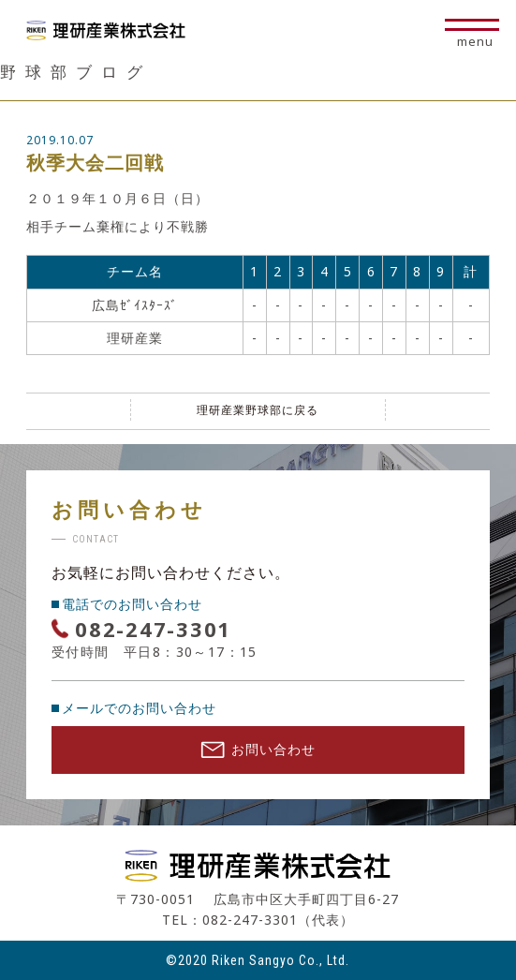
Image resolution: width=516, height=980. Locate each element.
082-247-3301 (153, 629)
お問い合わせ (258, 749)
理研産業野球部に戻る (258, 410)
